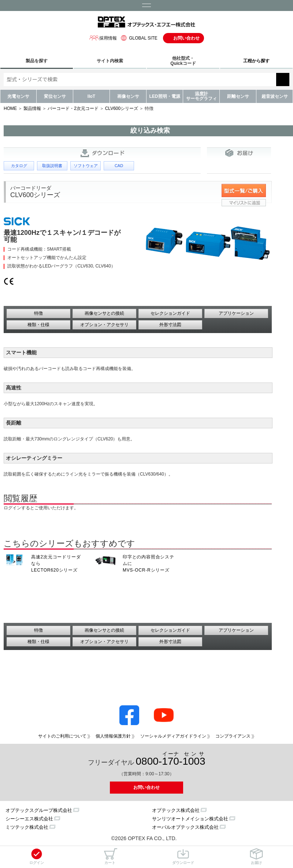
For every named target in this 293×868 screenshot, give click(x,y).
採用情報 (103, 38)
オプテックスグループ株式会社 (39, 810)
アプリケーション (236, 313)
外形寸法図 (170, 325)
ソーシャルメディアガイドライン (173, 736)
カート (110, 856)
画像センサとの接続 (104, 313)
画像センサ (128, 96)
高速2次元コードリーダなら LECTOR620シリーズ (56, 564)
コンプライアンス (233, 736)
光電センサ (18, 96)
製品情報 (32, 108)
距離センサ (238, 96)
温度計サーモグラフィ (201, 96)
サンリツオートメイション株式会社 (190, 819)
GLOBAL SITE (138, 38)
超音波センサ (275, 96)
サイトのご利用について (62, 736)
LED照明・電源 (165, 96)
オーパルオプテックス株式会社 (185, 827)
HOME (10, 108)
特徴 (38, 313)
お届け (256, 856)
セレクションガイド (170, 313)
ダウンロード (183, 856)
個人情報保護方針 (113, 736)
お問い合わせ (186, 38)
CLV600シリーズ (122, 108)
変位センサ (55, 96)
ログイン (37, 856)
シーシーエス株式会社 (29, 819)
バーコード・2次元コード (73, 108)
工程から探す (256, 61)
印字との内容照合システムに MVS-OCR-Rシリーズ (149, 564)
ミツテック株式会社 (27, 827)
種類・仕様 (38, 325)
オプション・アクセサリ (104, 325)
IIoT (91, 96)
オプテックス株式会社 (176, 810)
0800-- (171, 759)
